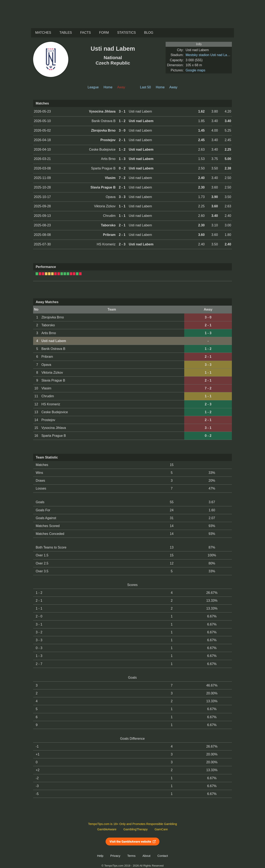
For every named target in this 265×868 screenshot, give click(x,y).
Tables (66, 33)
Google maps (195, 70)
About (146, 856)
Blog (149, 33)
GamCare (161, 829)
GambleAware (107, 829)
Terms (131, 856)
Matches (43, 33)
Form (104, 33)
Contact (163, 856)
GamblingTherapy (136, 829)
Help (100, 856)
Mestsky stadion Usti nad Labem (209, 55)
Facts (86, 33)
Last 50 (145, 87)
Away (173, 87)
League (93, 87)
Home (108, 87)
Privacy (115, 856)
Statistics (126, 33)
